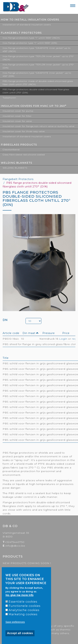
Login (63, 339)
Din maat (31, 333)
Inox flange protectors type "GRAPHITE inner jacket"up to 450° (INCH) (37, 50)
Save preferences (15, 622)
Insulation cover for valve (17, 121)
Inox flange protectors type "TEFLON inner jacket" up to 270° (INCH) (38, 58)
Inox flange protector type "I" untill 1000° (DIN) (30, 43)
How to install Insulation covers (30, 20)
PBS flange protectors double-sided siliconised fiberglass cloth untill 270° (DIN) (36, 91)
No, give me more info (19, 595)
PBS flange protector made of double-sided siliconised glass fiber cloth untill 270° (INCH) (38, 83)
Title (6, 358)
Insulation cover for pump (18, 111)
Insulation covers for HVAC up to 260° (34, 106)
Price (66, 333)
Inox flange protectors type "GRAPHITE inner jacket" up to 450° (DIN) (37, 74)
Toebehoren (9, 98)
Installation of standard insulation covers (27, 25)
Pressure (49, 333)
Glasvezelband (11, 149)
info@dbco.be (15, 546)
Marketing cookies (23, 614)
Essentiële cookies (23, 602)
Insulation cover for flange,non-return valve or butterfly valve (39, 126)
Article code (11, 333)
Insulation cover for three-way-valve (24, 131)
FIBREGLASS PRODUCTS (19, 145)
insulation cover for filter (17, 116)
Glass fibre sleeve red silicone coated (24, 155)
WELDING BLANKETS (17, 163)
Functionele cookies (24, 606)
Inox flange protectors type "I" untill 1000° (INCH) (31, 38)
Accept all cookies (20, 633)
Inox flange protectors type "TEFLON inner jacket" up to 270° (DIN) (38, 66)
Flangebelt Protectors (21, 33)
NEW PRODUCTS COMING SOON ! (27, 563)
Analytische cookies (24, 610)
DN (5, 320)
